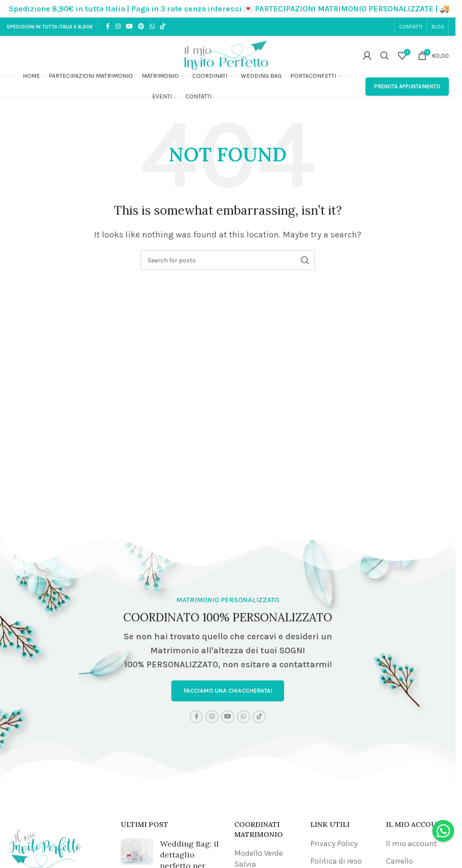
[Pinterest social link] (141, 27)
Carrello (399, 861)
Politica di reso (336, 861)
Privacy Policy (334, 844)
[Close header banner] (445, 9)
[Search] (385, 56)
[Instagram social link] (118, 27)
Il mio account (412, 844)
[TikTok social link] (163, 27)
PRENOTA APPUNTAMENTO (407, 86)
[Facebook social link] (108, 27)
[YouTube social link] (129, 27)
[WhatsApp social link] (152, 27)
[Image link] (46, 847)
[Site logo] (228, 55)
